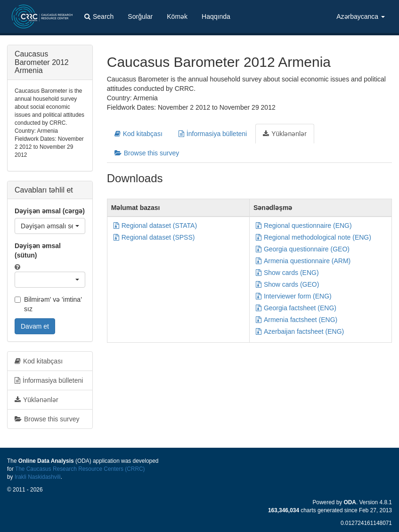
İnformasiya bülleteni (213, 134)
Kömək (177, 16)
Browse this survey (147, 153)
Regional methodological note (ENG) (313, 237)
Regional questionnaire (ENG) (304, 226)
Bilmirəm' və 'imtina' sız (48, 304)
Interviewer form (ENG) (294, 296)
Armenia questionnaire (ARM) (303, 261)
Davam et (35, 326)
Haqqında (216, 16)
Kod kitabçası (138, 134)
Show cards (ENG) (287, 273)
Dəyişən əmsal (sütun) (38, 250)
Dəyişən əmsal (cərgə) (50, 211)
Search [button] (99, 16)
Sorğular (140, 16)
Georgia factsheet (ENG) (296, 308)
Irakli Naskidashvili (38, 477)
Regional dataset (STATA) (155, 226)
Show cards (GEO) (287, 284)
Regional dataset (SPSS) (154, 237)
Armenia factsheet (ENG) (297, 320)
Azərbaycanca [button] (361, 16)
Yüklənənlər (285, 134)
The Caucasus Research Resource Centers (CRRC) (80, 469)
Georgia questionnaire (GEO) (303, 249)
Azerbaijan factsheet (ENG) (300, 331)
